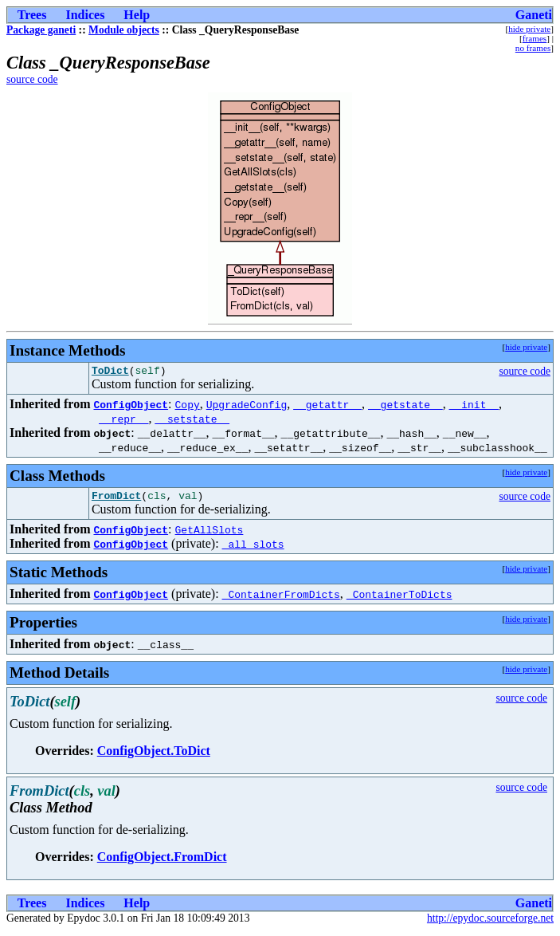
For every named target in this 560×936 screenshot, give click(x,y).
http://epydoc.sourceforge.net (490, 923)
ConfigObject (131, 407)
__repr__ (123, 421)
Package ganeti (41, 30)
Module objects (124, 30)
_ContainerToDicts (399, 599)
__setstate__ (192, 421)
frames (535, 38)
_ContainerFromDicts (281, 599)
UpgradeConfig (247, 407)
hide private (529, 29)
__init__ (474, 407)
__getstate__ (405, 407)
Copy (188, 407)
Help (137, 15)
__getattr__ (327, 407)
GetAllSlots (210, 534)
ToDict (110, 372)
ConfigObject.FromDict (162, 861)
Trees (32, 15)
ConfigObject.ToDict (154, 755)
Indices (85, 15)
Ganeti (534, 15)
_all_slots (253, 549)
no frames (533, 48)
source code (32, 79)
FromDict (116, 500)
